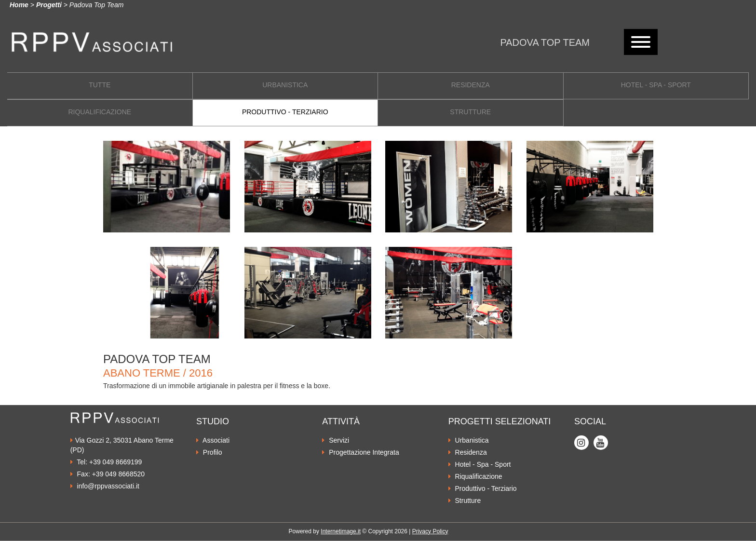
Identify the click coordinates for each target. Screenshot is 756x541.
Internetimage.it (341, 531)
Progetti (49, 5)
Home (19, 5)
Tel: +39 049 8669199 (106, 462)
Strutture (465, 500)
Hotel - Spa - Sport (480, 464)
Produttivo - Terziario (483, 488)
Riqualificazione (475, 476)
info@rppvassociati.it (105, 486)
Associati (213, 440)
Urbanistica (469, 440)
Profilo (209, 452)
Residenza (468, 452)
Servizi (336, 440)
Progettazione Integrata (360, 452)
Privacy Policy (430, 531)
